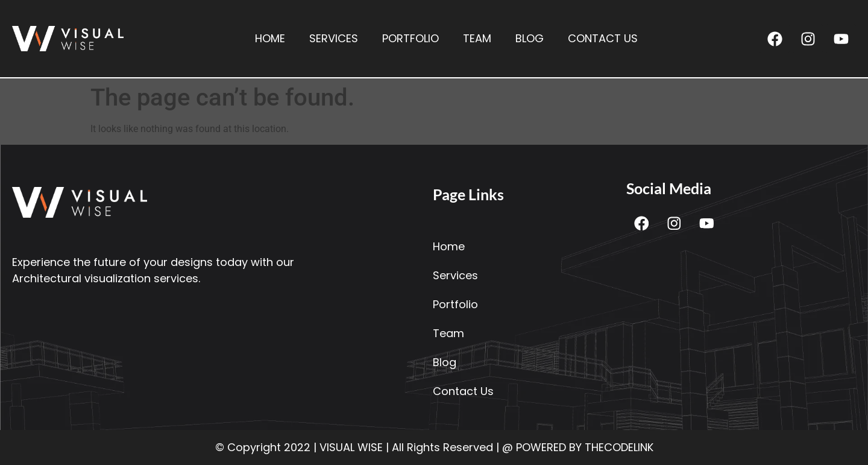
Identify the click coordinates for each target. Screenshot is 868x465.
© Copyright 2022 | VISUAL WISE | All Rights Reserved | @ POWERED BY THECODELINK (434, 447)
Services (334, 38)
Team (477, 38)
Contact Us (603, 38)
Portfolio (410, 38)
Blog (530, 38)
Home (270, 38)
